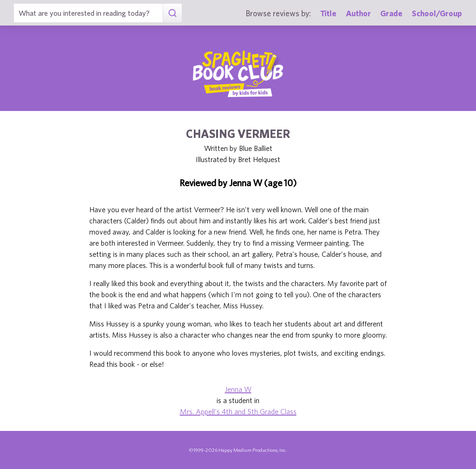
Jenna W (238, 389)
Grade (391, 13)
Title (328, 13)
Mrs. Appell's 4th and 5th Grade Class (238, 411)
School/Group (437, 13)
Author (358, 13)
